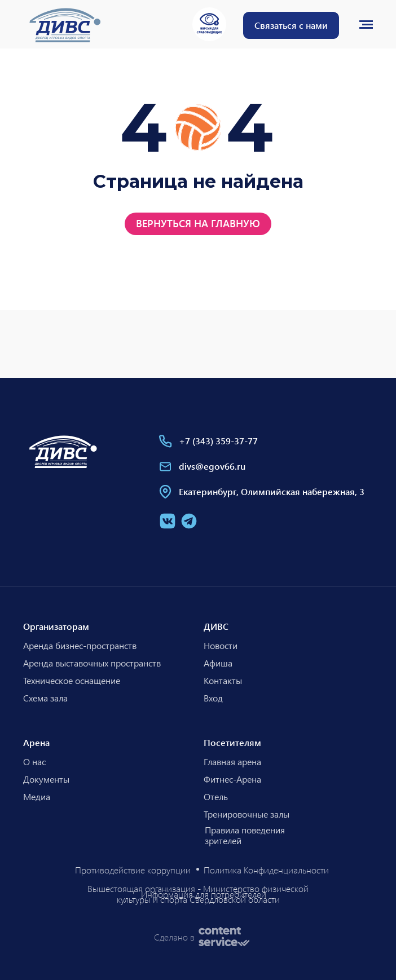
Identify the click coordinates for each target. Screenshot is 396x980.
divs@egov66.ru (212, 466)
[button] (291, 25)
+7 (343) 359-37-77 (218, 441)
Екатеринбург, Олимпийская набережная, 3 (272, 491)
